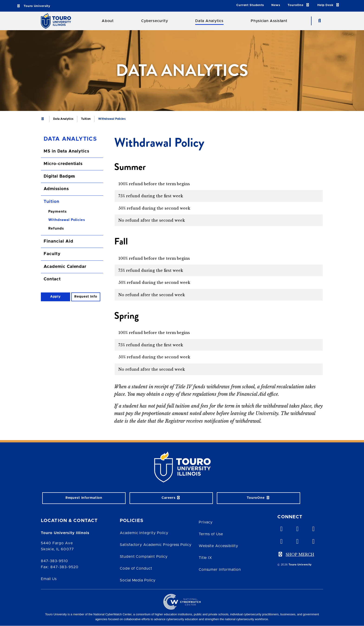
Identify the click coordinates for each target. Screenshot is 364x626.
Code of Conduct (136, 568)
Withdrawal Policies (67, 220)
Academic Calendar (65, 267)
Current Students (250, 5)
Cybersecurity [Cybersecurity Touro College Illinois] (154, 21)
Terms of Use (211, 534)
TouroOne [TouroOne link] (299, 5)
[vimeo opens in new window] (281, 528)
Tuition (86, 119)
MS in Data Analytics (67, 151)
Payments (57, 212)
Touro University (34, 6)
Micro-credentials (63, 164)
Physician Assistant (269, 21)
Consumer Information (220, 570)
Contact (52, 279)
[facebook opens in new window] (281, 540)
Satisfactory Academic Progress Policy (156, 545)
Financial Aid (58, 241)
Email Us (49, 579)
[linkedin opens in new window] (313, 528)
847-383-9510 (54, 561)
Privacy (206, 522)
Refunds (56, 229)
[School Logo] (58, 21)
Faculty (52, 254)
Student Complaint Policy (144, 557)
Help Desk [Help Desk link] (329, 5)
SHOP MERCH (300, 555)
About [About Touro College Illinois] (108, 21)
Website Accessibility (218, 546)
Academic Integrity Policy (144, 533)
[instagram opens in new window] (313, 540)
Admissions (56, 189)
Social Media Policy (138, 580)
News (276, 5)
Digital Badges (59, 176)
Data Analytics (209, 21)
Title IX (205, 558)
